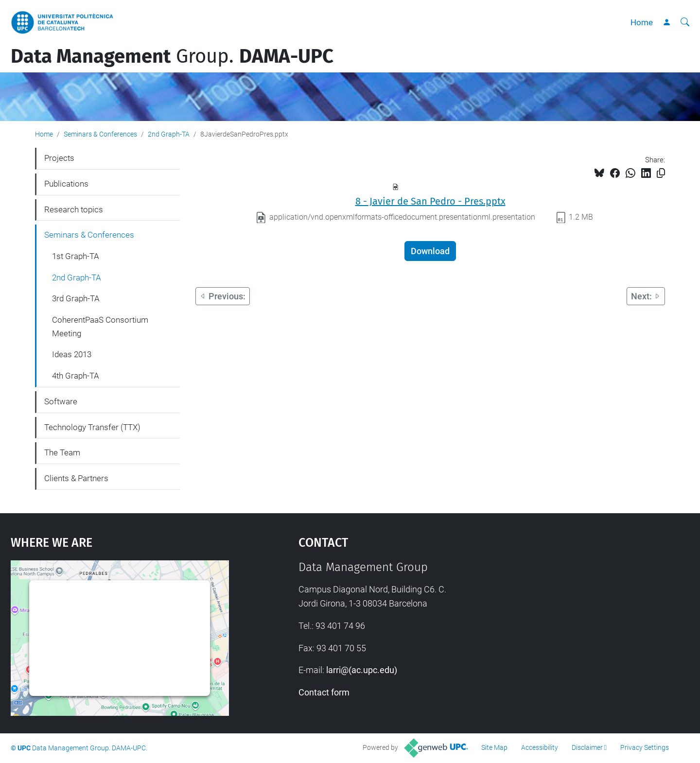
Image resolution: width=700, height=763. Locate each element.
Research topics (74, 209)
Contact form (324, 692)
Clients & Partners (76, 478)
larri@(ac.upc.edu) (362, 670)
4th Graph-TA (76, 376)
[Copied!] (661, 173)
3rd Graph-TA (76, 298)
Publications (66, 184)
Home (642, 22)
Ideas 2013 (72, 354)
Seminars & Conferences (100, 134)
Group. (172, 56)
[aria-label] (685, 22)
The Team (62, 452)
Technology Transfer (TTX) (92, 427)
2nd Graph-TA (169, 134)
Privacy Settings (645, 747)
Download (430, 251)
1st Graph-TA (76, 256)
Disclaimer (587, 747)
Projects (59, 158)
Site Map (494, 747)
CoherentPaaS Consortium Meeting (100, 327)
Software (61, 401)
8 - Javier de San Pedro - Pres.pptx (430, 201)
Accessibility (540, 747)
